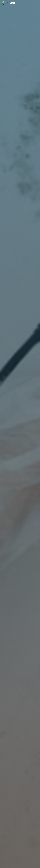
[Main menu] (37, 3)
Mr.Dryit (10, 3)
